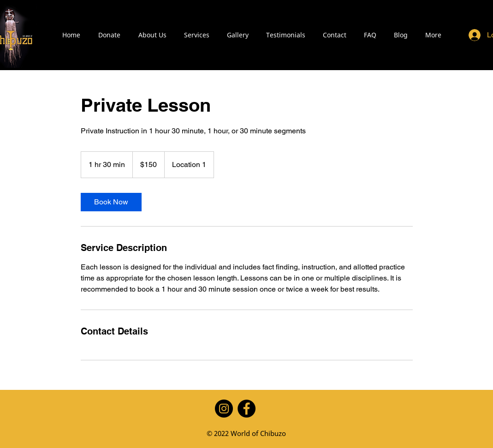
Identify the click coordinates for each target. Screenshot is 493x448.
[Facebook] (246, 409)
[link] (111, 202)
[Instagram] (224, 409)
